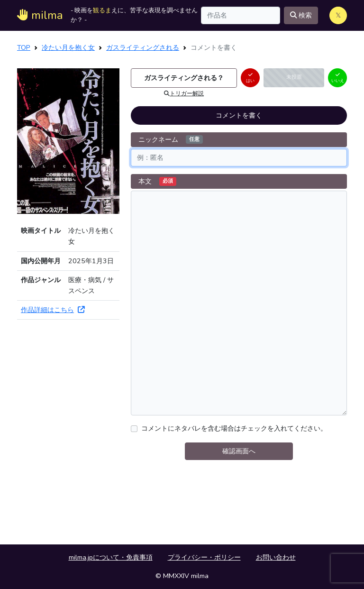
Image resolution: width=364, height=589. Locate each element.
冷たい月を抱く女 (68, 47)
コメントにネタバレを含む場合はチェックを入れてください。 (234, 428)
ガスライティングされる (143, 47)
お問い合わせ (276, 557)
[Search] (241, 15)
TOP (24, 47)
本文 (157, 181)
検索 (301, 15)
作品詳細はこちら (53, 310)
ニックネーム (171, 139)
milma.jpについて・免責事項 (111, 557)
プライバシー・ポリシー (204, 557)
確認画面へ (239, 451)
